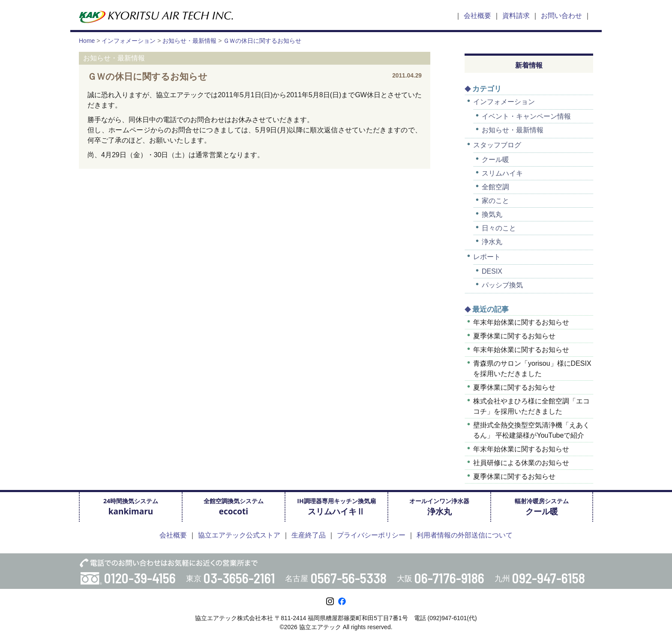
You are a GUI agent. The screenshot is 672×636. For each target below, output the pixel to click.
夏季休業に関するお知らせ (514, 336)
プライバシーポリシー (371, 535)
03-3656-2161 (239, 578)
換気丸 (492, 214)
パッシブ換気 (502, 285)
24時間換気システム (131, 507)
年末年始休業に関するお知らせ (521, 322)
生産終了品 (309, 535)
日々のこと (499, 228)
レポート (487, 257)
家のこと (495, 201)
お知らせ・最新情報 (513, 130)
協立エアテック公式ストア (239, 535)
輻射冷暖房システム (542, 507)
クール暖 (495, 160)
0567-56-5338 (349, 578)
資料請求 (516, 16)
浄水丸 (492, 242)
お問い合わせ (561, 16)
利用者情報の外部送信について (465, 535)
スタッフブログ (497, 145)
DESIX (492, 271)
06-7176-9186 (449, 578)
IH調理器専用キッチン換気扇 (336, 507)
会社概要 (477, 16)
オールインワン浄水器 (439, 507)
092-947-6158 (549, 578)
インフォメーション (504, 102)
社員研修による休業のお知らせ (521, 463)
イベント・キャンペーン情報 (526, 116)
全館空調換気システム (234, 507)
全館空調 (495, 187)
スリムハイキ (502, 173)
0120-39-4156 (140, 578)
